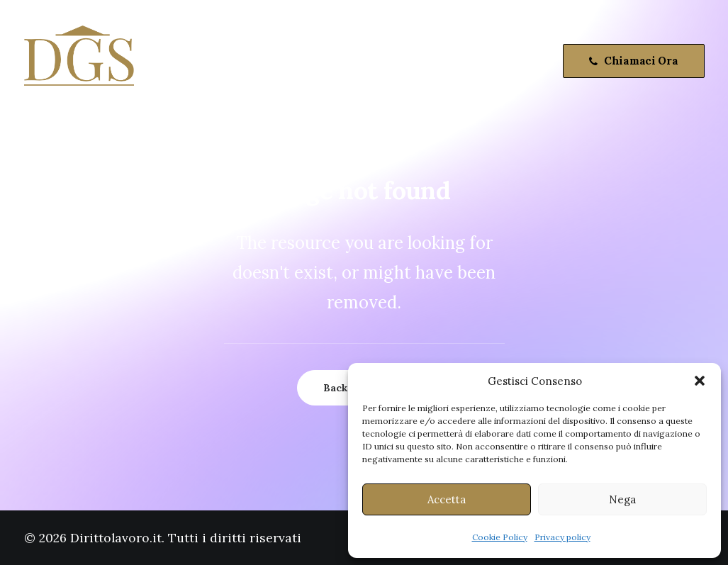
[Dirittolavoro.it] (79, 61)
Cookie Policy (500, 537)
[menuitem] (172, 61)
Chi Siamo (237, 61)
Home (172, 61)
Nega (622, 499)
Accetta (447, 499)
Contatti (366, 61)
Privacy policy (562, 537)
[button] (700, 381)
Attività (304, 61)
